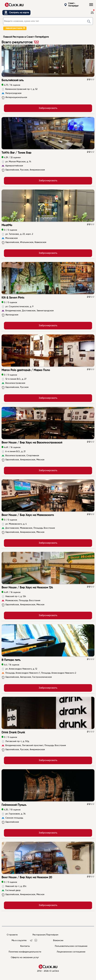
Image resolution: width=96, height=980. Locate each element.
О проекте (12, 935)
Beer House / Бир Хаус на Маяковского (28, 515)
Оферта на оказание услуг (25, 957)
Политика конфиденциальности (25, 952)
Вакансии (58, 940)
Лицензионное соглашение (71, 952)
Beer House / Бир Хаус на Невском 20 (27, 877)
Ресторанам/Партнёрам (45, 935)
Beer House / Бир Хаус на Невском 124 (27, 588)
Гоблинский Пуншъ (14, 805)
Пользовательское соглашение (71, 946)
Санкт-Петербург (71, 5)
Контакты (25, 946)
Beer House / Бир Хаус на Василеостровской (32, 443)
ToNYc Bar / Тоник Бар (16, 153)
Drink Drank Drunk (13, 733)
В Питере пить (11, 660)
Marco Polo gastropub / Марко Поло (26, 370)
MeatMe (7, 225)
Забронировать (48, 108)
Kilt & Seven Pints (13, 298)
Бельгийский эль (13, 80)
